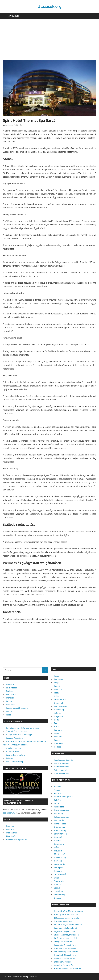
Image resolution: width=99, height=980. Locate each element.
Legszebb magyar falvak (65, 931)
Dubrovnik (59, 703)
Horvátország (60, 830)
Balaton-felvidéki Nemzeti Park (68, 968)
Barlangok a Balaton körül (65, 928)
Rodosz (57, 747)
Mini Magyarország (15, 762)
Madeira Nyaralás (62, 763)
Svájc (56, 878)
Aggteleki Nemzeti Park (64, 965)
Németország (60, 857)
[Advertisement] (50, 41)
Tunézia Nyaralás (61, 773)
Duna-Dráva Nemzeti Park (65, 958)
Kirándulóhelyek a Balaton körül (68, 925)
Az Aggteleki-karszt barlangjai (19, 735)
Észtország (59, 814)
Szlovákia (58, 888)
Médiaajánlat (12, 833)
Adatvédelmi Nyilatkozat (17, 839)
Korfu (56, 720)
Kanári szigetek (61, 706)
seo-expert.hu (9, 813)
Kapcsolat (10, 829)
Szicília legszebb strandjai (17, 708)
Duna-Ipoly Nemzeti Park (65, 955)
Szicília (57, 740)
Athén (57, 696)
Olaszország (59, 864)
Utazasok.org (50, 6)
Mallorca (58, 689)
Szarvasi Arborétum (15, 738)
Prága (57, 683)
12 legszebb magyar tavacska (67, 918)
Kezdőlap (10, 826)
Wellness (9, 125)
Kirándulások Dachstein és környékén (22, 728)
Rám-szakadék (13, 751)
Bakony (9, 758)
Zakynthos (59, 716)
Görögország (60, 827)
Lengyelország (60, 834)
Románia (58, 871)
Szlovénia (58, 891)
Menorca (10, 698)
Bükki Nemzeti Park (63, 962)
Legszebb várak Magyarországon (68, 911)
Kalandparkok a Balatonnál (66, 914)
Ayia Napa (11, 705)
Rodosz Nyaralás (61, 767)
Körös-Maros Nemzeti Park (66, 938)
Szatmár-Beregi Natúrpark (17, 731)
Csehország (59, 807)
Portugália (59, 868)
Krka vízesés (11, 688)
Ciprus (57, 803)
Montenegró (60, 854)
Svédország (59, 881)
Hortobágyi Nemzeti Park (65, 948)
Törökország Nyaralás (64, 760)
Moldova (58, 851)
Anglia (57, 790)
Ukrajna (57, 898)
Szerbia (57, 884)
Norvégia (58, 861)
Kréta (56, 693)
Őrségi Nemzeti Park (63, 941)
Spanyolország (61, 874)
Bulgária (58, 800)
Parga (9, 715)
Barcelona (58, 679)
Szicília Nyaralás (61, 770)
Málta (57, 847)
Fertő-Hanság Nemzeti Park (66, 952)
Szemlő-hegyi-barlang (16, 755)
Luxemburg (59, 710)
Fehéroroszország (62, 817)
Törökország (60, 895)
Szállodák (18, 125)
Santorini (58, 730)
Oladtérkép (11, 836)
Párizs (57, 676)
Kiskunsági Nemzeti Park (65, 945)
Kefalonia (58, 737)
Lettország (59, 837)
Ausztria (58, 793)
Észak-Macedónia (62, 810)
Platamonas (11, 694)
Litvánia (58, 841)
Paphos (9, 691)
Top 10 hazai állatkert (63, 921)
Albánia (57, 787)
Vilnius (9, 711)
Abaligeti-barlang (14, 748)
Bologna (10, 701)
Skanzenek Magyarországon (66, 935)
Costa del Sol (60, 699)
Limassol (10, 684)
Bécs (56, 723)
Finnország (59, 820)
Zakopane (59, 743)
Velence (58, 713)
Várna (57, 726)
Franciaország (60, 824)
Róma (57, 733)
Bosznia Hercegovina (63, 797)
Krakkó (57, 686)
